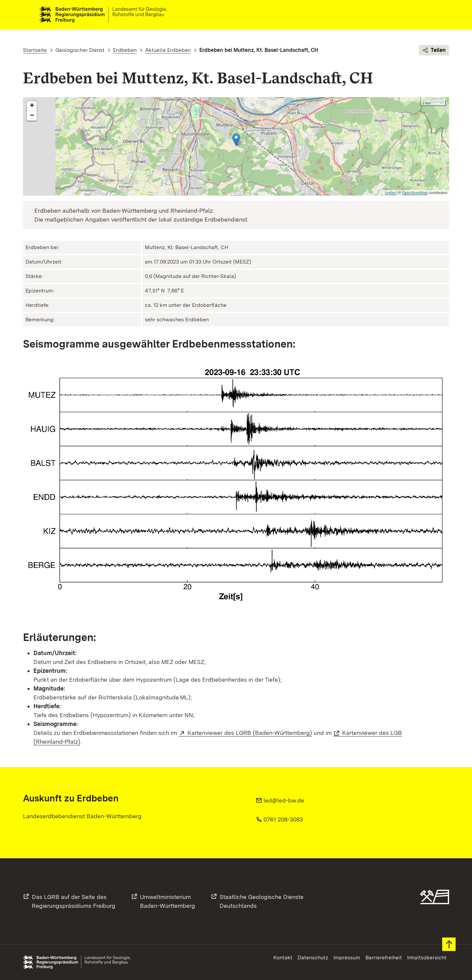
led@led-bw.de (284, 801)
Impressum (347, 958)
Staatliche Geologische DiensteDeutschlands (262, 901)
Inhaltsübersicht (427, 958)
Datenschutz (313, 958)
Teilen (434, 51)
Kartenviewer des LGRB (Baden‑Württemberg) (250, 733)
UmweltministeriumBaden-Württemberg (167, 901)
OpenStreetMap (415, 193)
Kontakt (283, 958)
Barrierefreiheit (384, 958)
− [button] (32, 116)
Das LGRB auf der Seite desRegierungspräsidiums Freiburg (74, 901)
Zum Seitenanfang (449, 944)
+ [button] (32, 106)
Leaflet (390, 193)
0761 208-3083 (283, 820)
